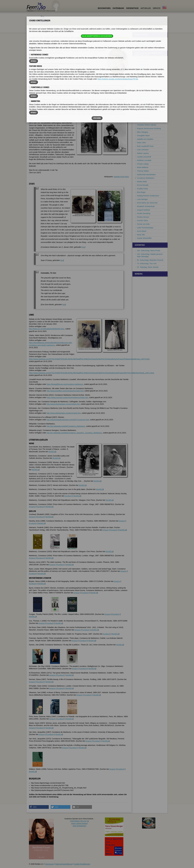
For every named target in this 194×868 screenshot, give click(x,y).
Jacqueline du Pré (144, 97)
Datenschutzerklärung (64, 864)
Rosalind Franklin (144, 118)
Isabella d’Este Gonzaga (146, 107)
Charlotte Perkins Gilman (147, 125)
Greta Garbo (142, 121)
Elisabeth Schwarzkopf (146, 206)
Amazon (32, 507)
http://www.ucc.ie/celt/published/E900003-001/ (47, 329)
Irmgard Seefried (143, 210)
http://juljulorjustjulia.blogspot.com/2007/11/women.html (68, 420)
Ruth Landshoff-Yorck (145, 146)
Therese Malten (143, 171)
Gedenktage (132, 8)
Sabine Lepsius (143, 153)
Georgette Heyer (143, 136)
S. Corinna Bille (143, 82)
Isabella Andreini (143, 68)
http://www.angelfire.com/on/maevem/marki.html (65, 391)
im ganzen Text (155, 19)
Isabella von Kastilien (145, 139)
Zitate (40, 73)
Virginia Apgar (142, 72)
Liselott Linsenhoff (144, 157)
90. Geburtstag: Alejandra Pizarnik (150, 260)
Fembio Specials (35, 32)
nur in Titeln (154, 21)
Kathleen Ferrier (143, 114)
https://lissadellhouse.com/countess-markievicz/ (65, 384)
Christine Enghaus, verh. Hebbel (149, 104)
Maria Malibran (143, 167)
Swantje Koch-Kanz (121, 177)
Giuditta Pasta (142, 189)
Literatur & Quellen (59, 73)
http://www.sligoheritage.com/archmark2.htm (64, 413)
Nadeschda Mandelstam (146, 175)
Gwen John (141, 143)
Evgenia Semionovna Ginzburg (149, 128)
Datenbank (118, 8)
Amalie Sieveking (144, 213)
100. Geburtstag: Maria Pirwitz (149, 251)
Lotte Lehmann (143, 150)
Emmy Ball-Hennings (145, 75)
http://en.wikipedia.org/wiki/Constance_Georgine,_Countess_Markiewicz (74, 433)
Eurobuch (68, 496)
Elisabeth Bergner (144, 79)
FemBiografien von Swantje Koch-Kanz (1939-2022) (62, 32)
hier (83, 247)
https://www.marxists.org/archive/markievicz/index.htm (67, 397)
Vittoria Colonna (143, 89)
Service (157, 8)
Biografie (32, 73)
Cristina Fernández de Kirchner (149, 111)
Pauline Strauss (143, 217)
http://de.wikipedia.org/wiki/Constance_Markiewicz (66, 426)
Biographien (104, 8)
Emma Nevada (143, 185)
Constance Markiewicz (146, 178)
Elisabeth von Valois (145, 100)
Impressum (49, 864)
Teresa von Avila (143, 224)
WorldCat (52, 452)
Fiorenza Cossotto (144, 93)
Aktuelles (146, 8)
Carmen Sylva (142, 220)
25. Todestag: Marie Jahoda (148, 267)
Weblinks (47, 73)
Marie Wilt (141, 235)
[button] (39, 807)
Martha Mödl (142, 182)
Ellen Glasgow (143, 132)
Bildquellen (72, 73)
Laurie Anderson (143, 65)
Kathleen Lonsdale (144, 160)
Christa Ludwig (143, 164)
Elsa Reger (141, 192)
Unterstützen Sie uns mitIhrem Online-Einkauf (79, 823)
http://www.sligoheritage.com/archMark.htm (63, 404)
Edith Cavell (142, 86)
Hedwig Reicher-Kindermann (148, 196)
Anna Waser (142, 231)
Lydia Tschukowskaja (145, 228)
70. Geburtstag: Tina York (147, 264)
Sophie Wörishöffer (144, 238)
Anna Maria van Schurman (147, 203)
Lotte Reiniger (142, 199)
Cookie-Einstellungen (82, 864)
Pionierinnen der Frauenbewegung (150, 40)
